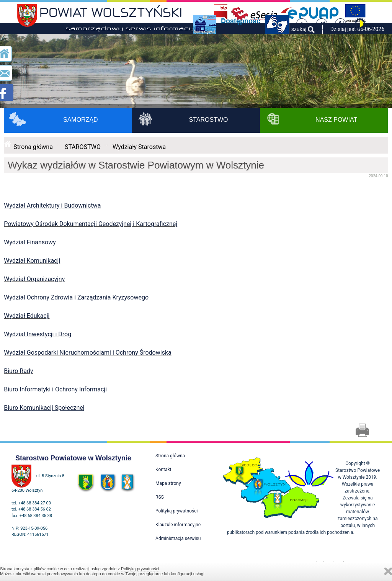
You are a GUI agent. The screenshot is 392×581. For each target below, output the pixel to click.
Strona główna (33, 147)
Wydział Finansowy (30, 242)
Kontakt (163, 470)
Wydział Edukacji (27, 316)
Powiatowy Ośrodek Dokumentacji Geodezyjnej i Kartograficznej (91, 224)
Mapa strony (168, 483)
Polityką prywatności (140, 569)
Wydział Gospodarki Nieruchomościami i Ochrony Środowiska (87, 353)
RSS (160, 497)
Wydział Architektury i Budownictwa (52, 205)
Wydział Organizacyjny (34, 279)
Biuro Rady (18, 371)
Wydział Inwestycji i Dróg (38, 334)
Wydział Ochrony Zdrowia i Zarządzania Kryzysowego (76, 297)
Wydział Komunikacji (32, 261)
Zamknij (388, 571)
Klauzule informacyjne (178, 525)
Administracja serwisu (178, 538)
